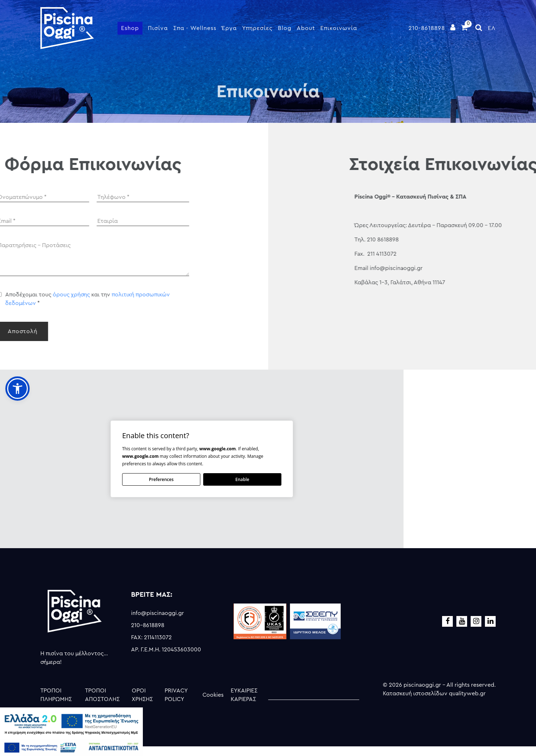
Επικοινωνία (339, 28)
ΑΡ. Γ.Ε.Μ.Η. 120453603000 (166, 650)
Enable (242, 479)
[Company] (92, 221)
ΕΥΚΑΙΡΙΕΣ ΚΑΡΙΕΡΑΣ (244, 695)
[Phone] (92, 197)
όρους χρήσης (20, 295)
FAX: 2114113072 (151, 637)
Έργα (229, 28)
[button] (17, 389)
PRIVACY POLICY (176, 695)
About (306, 28)
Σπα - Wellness (195, 28)
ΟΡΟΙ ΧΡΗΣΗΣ (142, 695)
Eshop (130, 28)
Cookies (213, 695)
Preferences (161, 479)
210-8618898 (427, 28)
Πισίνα (158, 28)
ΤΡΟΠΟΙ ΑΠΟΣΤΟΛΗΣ (102, 695)
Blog (285, 28)
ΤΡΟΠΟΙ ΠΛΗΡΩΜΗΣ (56, 695)
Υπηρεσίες (257, 28)
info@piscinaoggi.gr (157, 613)
